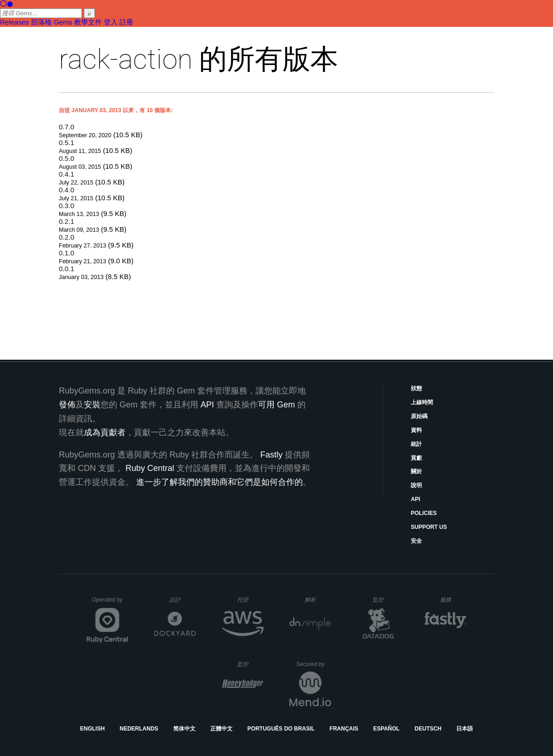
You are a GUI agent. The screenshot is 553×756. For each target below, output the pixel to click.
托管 (249, 600)
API (415, 499)
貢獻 (416, 458)
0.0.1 (66, 269)
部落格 (41, 22)
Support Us (429, 527)
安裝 (92, 405)
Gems (63, 22)
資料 (416, 430)
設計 (183, 600)
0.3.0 (66, 206)
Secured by (314, 664)
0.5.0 (66, 158)
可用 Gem (276, 405)
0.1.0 (66, 253)
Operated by (110, 603)
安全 (416, 541)
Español (386, 729)
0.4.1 (66, 174)
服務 (453, 600)
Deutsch (428, 729)
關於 (416, 471)
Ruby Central (150, 468)
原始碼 (419, 416)
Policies (424, 513)
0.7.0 (66, 127)
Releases (15, 22)
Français (344, 729)
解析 (318, 600)
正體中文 (221, 729)
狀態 (416, 388)
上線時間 (422, 402)
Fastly (271, 455)
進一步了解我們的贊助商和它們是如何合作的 (220, 482)
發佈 (67, 405)
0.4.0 (66, 190)
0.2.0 (66, 237)
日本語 (465, 729)
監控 (386, 600)
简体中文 (184, 729)
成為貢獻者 (105, 432)
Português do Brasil (281, 729)
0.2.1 (66, 221)
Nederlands (139, 729)
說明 (416, 485)
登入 (111, 22)
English (92, 729)
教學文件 (88, 22)
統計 (416, 444)
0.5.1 (66, 143)
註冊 (126, 22)
